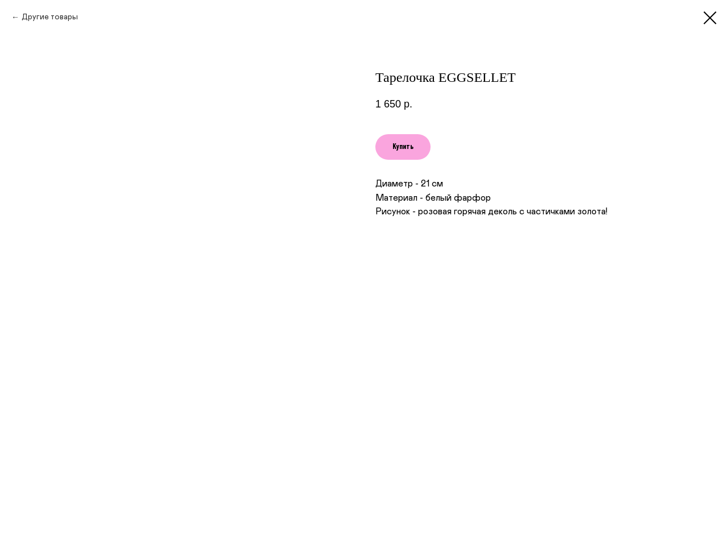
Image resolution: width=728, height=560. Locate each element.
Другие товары (50, 17)
